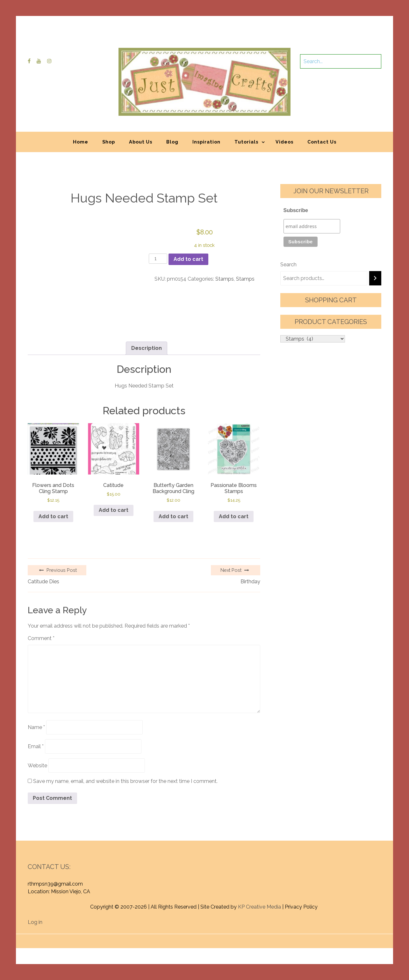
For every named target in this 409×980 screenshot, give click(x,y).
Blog (172, 142)
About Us (141, 142)
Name (36, 727)
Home (81, 142)
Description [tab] (147, 348)
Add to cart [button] (53, 516)
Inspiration (206, 142)
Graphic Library (271, 938)
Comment (41, 638)
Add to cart (188, 259)
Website (37, 766)
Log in (35, 922)
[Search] (375, 278)
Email (36, 746)
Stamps (225, 279)
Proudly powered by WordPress (158, 938)
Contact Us (322, 142)
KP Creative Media (259, 907)
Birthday (250, 582)
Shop (109, 142)
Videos (284, 142)
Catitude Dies (43, 582)
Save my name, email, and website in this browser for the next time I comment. (125, 781)
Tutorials (246, 142)
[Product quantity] (158, 259)
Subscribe (296, 210)
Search (288, 265)
